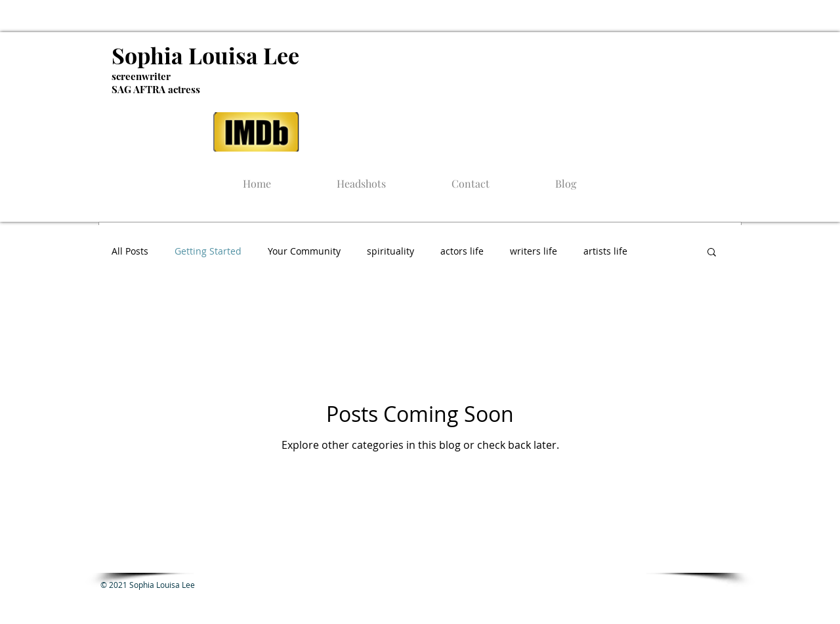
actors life (462, 251)
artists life (605, 251)
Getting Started (208, 251)
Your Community (304, 251)
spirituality (390, 251)
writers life (534, 251)
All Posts (130, 251)
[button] (712, 253)
